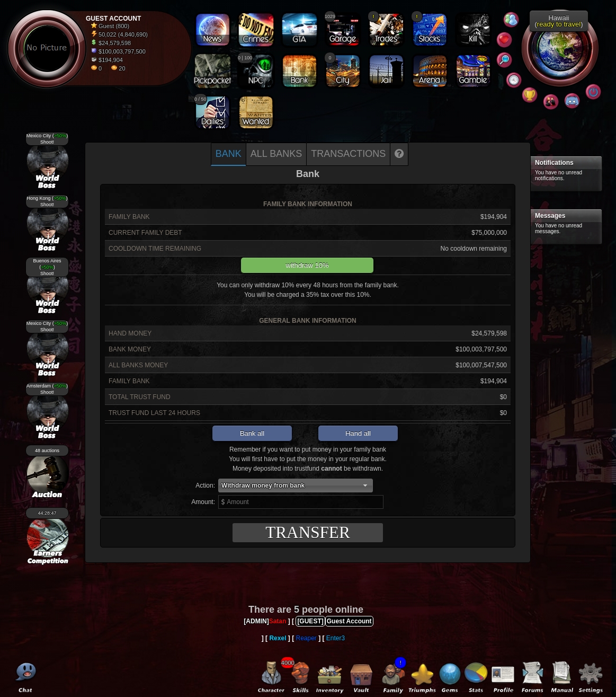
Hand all (358, 433)
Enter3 (336, 638)
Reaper (306, 638)
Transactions (348, 154)
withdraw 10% (307, 265)
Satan (278, 621)
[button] (296, 486)
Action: (205, 486)
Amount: (203, 502)
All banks (276, 154)
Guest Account (349, 621)
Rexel (278, 638)
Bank (229, 154)
